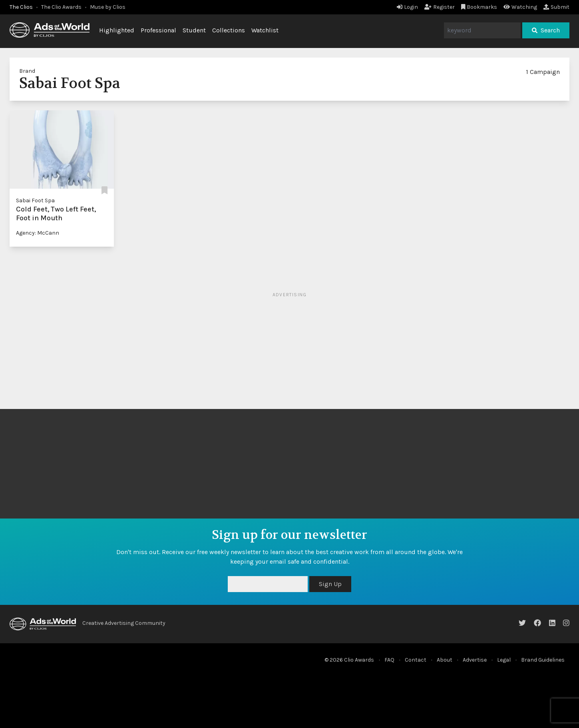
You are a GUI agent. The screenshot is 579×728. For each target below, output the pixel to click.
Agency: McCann (38, 233)
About (445, 660)
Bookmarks (479, 7)
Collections (229, 30)
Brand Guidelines (543, 660)
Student (194, 30)
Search (546, 30)
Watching (520, 7)
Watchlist (265, 30)
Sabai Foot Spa (35, 200)
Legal (504, 660)
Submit (556, 7)
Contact (416, 660)
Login (407, 7)
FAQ (389, 660)
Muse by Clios (108, 7)
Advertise (475, 660)
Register (440, 7)
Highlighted (117, 30)
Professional (158, 30)
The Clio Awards (61, 7)
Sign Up (330, 584)
